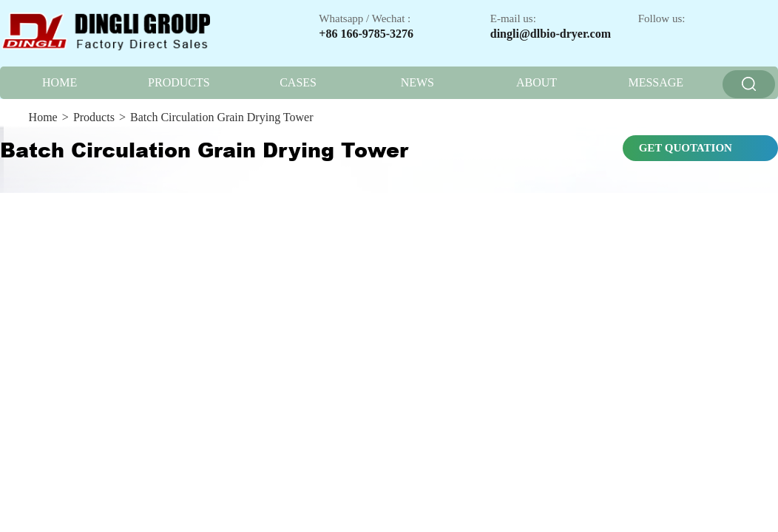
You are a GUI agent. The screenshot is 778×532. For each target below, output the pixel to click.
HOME (60, 82)
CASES (298, 82)
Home (43, 117)
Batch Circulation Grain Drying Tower (221, 117)
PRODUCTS (179, 82)
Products (94, 117)
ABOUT (537, 82)
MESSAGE (656, 82)
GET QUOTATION (686, 148)
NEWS (417, 82)
